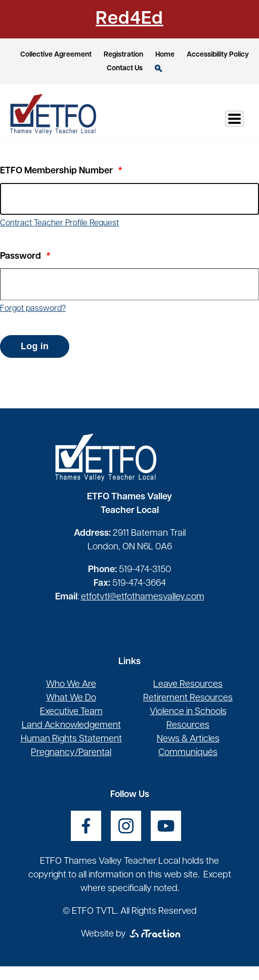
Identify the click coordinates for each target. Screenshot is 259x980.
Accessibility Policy (218, 55)
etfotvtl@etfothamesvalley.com (143, 597)
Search (159, 68)
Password (20, 256)
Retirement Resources (188, 698)
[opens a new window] (86, 826)
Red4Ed (129, 19)
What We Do (71, 698)
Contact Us (125, 68)
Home (165, 55)
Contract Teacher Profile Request (59, 223)
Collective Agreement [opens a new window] (56, 55)
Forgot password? (33, 309)
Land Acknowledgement (71, 726)
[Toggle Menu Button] (234, 119)
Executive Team (71, 712)
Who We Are (71, 685)
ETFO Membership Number (56, 171)
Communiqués (188, 753)
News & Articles (188, 739)
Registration (123, 55)
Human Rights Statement (71, 739)
